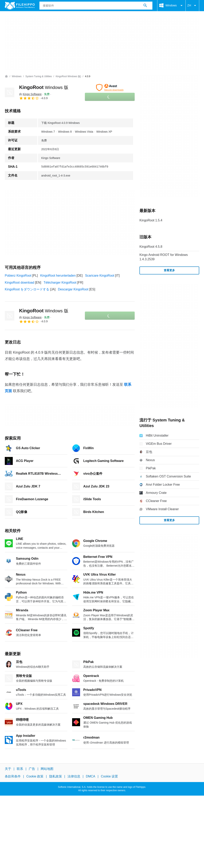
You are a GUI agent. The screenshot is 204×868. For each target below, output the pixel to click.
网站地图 (47, 769)
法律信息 (74, 776)
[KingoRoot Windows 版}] (68, 76)
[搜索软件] (145, 6)
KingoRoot (44, 87)
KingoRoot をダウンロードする (27, 289)
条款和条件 (13, 776)
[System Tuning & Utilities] (39, 76)
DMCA (91, 776)
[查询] (96, 6)
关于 (8, 769)
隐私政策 (56, 776)
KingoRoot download (20, 283)
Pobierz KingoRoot (18, 276)
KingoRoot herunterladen (58, 276)
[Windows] (17, 76)
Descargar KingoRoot (73, 289)
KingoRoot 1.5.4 (151, 220)
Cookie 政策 (35, 776)
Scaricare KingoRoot (100, 276)
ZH (192, 6)
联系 (20, 769)
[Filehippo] (20, 6)
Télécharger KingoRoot (60, 283)
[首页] (6, 76)
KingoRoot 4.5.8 (151, 247)
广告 (32, 769)
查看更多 (169, 270)
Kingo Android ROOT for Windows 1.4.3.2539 (164, 257)
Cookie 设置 (109, 776)
